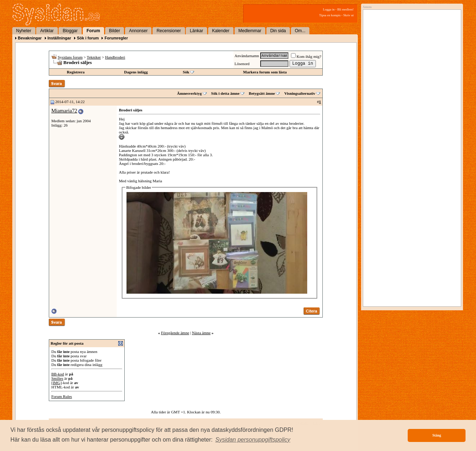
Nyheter (24, 31)
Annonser (138, 31)
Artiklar (47, 31)
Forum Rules (62, 396)
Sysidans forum (70, 57)
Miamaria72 (64, 111)
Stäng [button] (437, 435)
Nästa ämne (201, 333)
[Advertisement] (410, 86)
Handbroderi (115, 57)
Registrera (76, 72)
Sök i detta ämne (225, 93)
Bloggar (70, 31)
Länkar (196, 31)
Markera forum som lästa (265, 72)
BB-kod (58, 374)
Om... (300, 31)
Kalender (221, 31)
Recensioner (169, 31)
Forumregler (116, 38)
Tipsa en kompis (330, 15)
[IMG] (57, 383)
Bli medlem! (345, 9)
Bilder (115, 31)
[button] (253, 440)
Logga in (329, 9)
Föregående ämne (175, 333)
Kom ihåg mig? (306, 56)
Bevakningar (30, 38)
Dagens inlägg (136, 72)
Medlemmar (250, 31)
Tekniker (94, 57)
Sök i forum (88, 38)
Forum (93, 31)
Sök (186, 72)
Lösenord (242, 64)
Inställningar (59, 38)
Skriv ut (349, 15)
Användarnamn (247, 56)
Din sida (278, 31)
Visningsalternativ (300, 93)
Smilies (57, 378)
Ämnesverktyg (189, 93)
